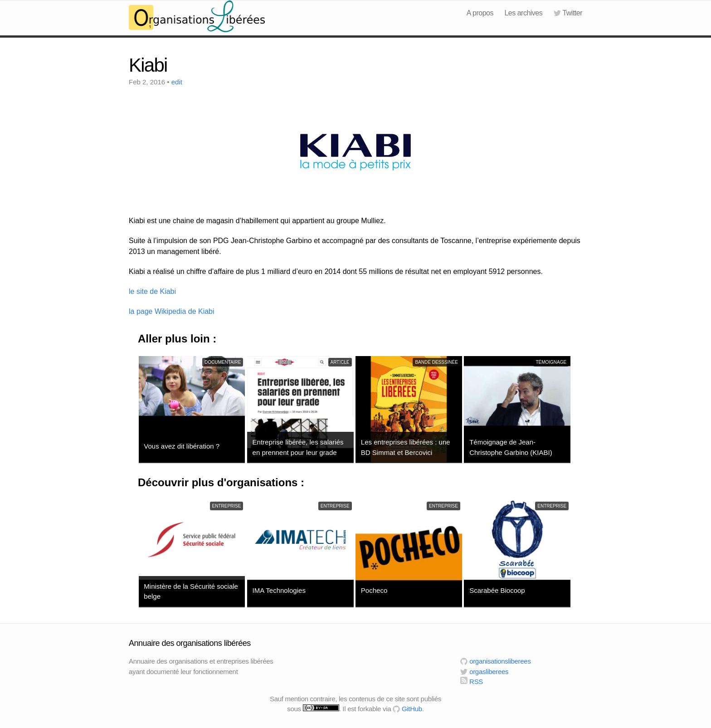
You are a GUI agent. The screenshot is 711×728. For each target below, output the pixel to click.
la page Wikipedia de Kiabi (172, 311)
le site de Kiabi (152, 291)
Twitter (568, 13)
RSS (472, 682)
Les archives (523, 13)
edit (177, 82)
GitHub (407, 709)
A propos (480, 13)
